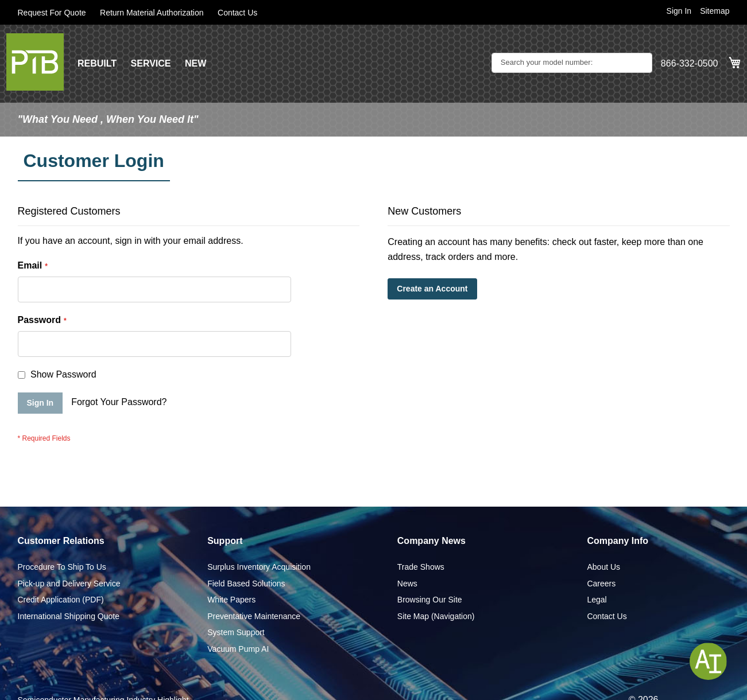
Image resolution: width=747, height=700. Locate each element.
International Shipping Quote (69, 616)
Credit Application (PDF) (61, 600)
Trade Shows (421, 567)
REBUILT (97, 63)
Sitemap (715, 11)
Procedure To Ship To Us (62, 567)
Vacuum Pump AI (238, 649)
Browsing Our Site (430, 600)
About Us (603, 567)
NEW (196, 63)
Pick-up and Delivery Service (69, 584)
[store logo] (35, 62)
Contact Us (237, 13)
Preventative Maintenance (254, 616)
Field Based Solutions (246, 584)
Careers (601, 584)
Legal (597, 600)
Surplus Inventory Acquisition (259, 567)
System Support (236, 632)
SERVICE (151, 63)
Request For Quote (52, 13)
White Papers (231, 600)
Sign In (679, 11)
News (407, 584)
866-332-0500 (690, 63)
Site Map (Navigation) (436, 616)
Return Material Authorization (152, 13)
